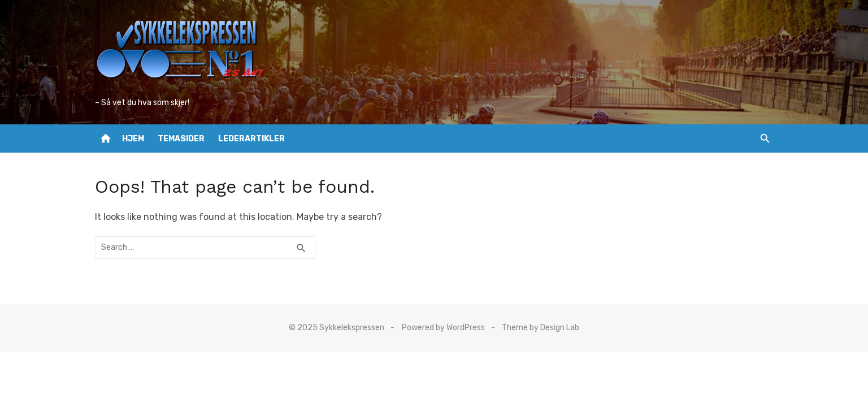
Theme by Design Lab (541, 328)
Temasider (181, 139)
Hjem (133, 139)
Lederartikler (251, 139)
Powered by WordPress (443, 328)
